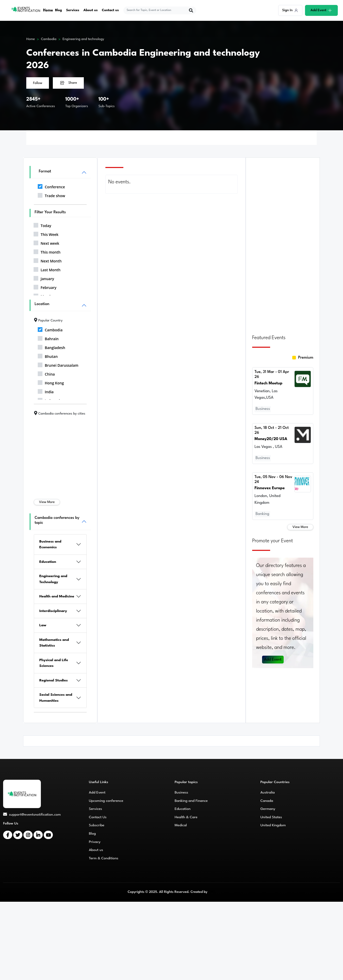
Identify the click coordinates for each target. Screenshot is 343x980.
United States (271, 817)
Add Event (273, 658)
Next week (46, 242)
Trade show (51, 195)
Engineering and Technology (53, 579)
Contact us (111, 10)
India (46, 391)
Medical (181, 825)
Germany (268, 809)
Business (181, 792)
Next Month (48, 260)
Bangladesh (52, 347)
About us (91, 10)
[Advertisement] (283, 243)
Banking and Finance (191, 801)
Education (48, 562)
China (46, 373)
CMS (212, 892)
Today (42, 225)
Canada (267, 801)
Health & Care (186, 817)
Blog (59, 10)
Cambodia (49, 39)
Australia (268, 792)
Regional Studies (53, 680)
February (45, 287)
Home (48, 10)
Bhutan (48, 356)
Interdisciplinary (53, 611)
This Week (46, 234)
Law (43, 625)
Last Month (47, 269)
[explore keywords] (157, 10)
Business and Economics (50, 544)
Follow (38, 83)
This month (47, 251)
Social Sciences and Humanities (56, 698)
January (44, 278)
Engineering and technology (83, 39)
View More (47, 502)
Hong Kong (51, 382)
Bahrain (48, 338)
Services (73, 10)
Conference (51, 186)
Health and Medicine (57, 596)
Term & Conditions (104, 858)
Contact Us (98, 817)
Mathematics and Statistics (54, 643)
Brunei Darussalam (58, 364)
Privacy (95, 842)
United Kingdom (273, 825)
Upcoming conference (106, 801)
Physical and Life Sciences (54, 663)
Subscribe (97, 825)
